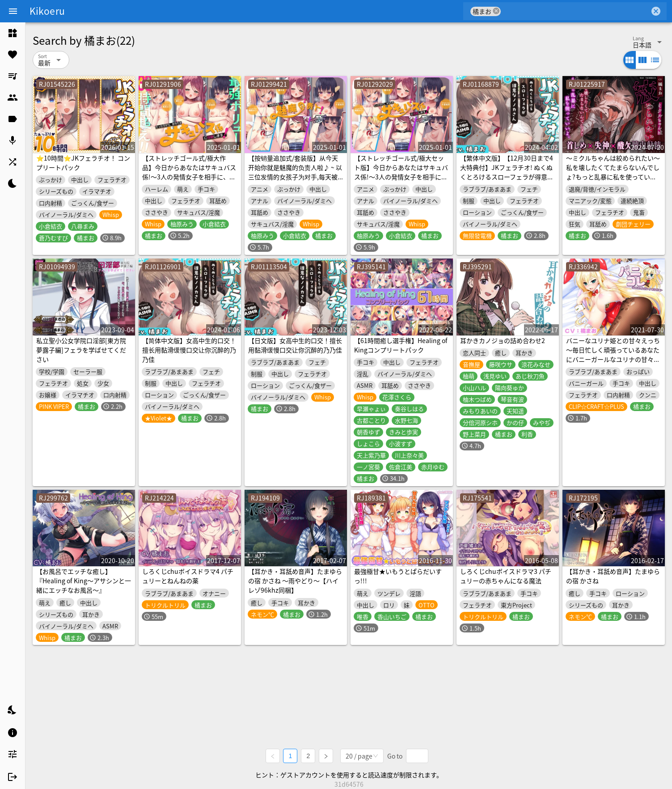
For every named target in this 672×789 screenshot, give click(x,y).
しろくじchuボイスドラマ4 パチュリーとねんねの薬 (188, 576)
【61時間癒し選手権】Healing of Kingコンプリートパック (401, 345)
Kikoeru (47, 11)
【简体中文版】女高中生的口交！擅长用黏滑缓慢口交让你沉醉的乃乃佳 (189, 350)
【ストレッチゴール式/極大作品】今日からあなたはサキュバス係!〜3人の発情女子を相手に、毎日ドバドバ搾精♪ (189, 172)
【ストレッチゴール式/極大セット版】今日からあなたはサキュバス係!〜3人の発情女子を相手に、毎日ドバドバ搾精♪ (401, 172)
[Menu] (13, 11)
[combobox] (575, 11)
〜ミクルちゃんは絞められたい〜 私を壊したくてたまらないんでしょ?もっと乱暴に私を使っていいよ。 (613, 172)
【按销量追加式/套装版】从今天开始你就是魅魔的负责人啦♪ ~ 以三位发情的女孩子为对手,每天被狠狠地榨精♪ (295, 172)
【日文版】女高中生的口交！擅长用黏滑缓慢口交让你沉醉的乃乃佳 (295, 345)
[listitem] (13, 33)
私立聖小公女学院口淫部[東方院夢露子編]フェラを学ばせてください (81, 350)
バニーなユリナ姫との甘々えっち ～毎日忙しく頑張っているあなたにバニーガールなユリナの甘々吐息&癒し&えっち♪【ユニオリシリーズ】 (613, 359)
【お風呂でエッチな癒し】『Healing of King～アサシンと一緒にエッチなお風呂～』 (84, 581)
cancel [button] (496, 11)
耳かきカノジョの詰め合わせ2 (503, 340)
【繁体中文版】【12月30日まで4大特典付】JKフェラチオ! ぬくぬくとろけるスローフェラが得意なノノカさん (507, 172)
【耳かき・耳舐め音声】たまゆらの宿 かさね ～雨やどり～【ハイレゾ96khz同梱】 (295, 581)
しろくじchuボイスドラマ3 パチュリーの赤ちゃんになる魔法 (506, 576)
